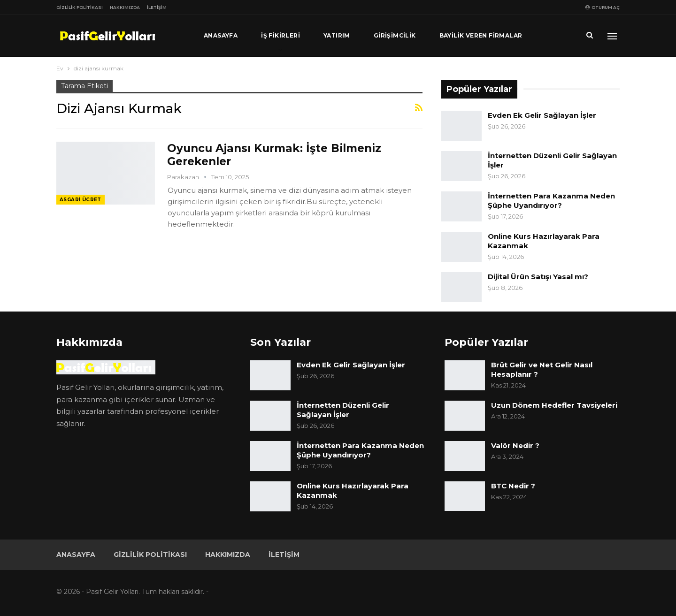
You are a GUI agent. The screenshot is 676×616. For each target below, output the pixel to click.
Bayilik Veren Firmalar (481, 35)
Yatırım (337, 35)
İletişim (157, 7)
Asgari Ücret (81, 200)
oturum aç (603, 7)
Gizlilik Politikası (80, 7)
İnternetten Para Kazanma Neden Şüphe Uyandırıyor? (551, 201)
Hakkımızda (125, 7)
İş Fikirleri (280, 35)
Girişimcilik (395, 35)
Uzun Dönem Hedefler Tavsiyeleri (554, 405)
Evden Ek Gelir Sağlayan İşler (542, 115)
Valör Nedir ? (515, 445)
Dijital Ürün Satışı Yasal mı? (538, 277)
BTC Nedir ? (513, 486)
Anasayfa (221, 35)
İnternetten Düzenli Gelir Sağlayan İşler (343, 410)
